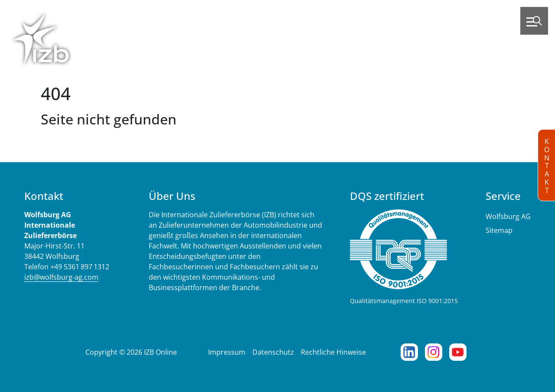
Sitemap (499, 230)
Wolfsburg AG (508, 216)
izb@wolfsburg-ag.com (61, 277)
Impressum (227, 352)
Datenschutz (273, 352)
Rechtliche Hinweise (333, 352)
